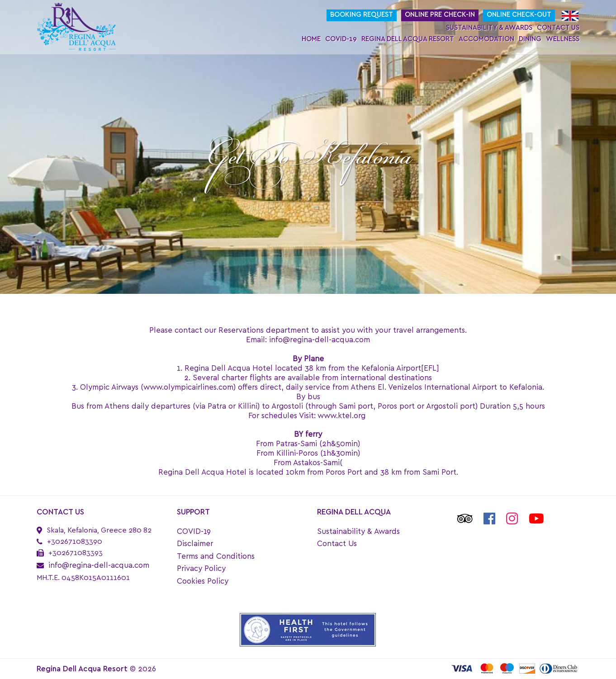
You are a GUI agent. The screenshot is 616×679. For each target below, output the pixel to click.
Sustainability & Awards (489, 28)
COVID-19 (341, 39)
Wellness (563, 39)
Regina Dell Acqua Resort (408, 39)
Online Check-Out (519, 15)
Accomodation (486, 39)
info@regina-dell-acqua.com (99, 565)
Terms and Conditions (216, 556)
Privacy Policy (201, 568)
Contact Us (558, 28)
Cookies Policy (203, 581)
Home (311, 39)
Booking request (362, 15)
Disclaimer (195, 544)
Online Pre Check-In (440, 15)
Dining (530, 39)
